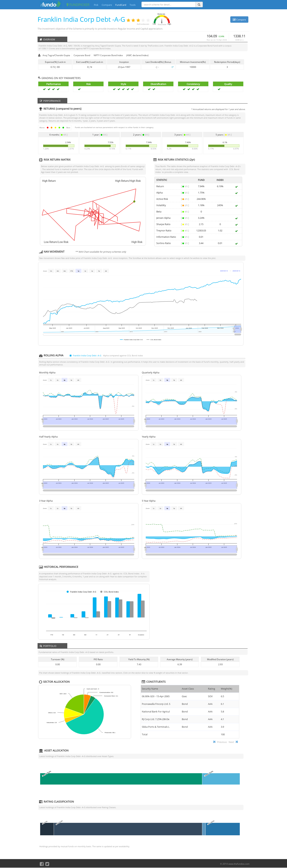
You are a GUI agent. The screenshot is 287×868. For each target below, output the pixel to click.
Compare (107, 5)
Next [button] (231, 742)
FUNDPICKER (78, 5)
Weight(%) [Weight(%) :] (226, 689)
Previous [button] (222, 742)
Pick (96, 5)
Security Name (150, 689)
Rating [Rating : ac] (212, 689)
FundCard (121, 5)
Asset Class (188, 689)
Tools (133, 5)
